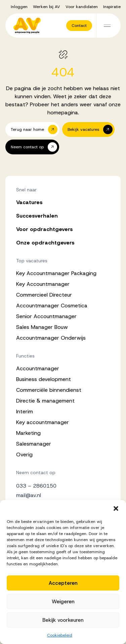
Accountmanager (38, 368)
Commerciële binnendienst (49, 390)
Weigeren (63, 602)
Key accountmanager (43, 422)
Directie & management (45, 401)
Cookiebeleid (60, 635)
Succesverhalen (37, 216)
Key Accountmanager (43, 284)
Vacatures (29, 202)
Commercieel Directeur (44, 295)
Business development (44, 379)
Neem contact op (36, 472)
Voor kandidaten (82, 7)
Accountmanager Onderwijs (51, 338)
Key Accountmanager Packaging (56, 273)
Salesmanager (34, 444)
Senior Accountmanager (46, 316)
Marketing (28, 433)
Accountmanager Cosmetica (52, 306)
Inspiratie (112, 7)
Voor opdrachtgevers (45, 229)
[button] (116, 508)
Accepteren (63, 583)
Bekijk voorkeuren (63, 620)
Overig (24, 454)
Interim (25, 411)
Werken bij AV (47, 7)
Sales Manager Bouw (42, 327)
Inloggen (19, 7)
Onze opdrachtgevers (45, 243)
